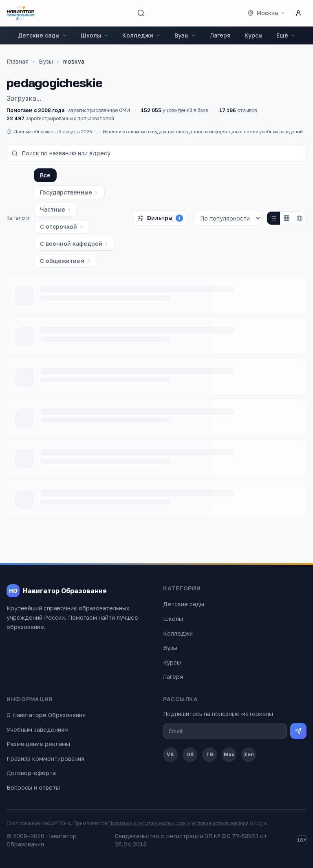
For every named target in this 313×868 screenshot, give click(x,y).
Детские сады (42, 35)
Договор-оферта (31, 773)
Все (45, 175)
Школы (95, 35)
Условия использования (220, 823)
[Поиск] (141, 13)
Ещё (286, 35)
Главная (18, 61)
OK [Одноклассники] (190, 754)
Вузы (185, 35)
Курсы (253, 35)
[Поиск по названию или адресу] (156, 153)
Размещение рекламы (38, 744)
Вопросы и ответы (33, 787)
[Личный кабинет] (298, 13)
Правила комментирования (45, 759)
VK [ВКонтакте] (170, 754)
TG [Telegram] (210, 754)
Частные (56, 209)
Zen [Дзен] (249, 754)
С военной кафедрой (74, 244)
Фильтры (160, 218)
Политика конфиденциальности (147, 823)
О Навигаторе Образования (46, 715)
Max (229, 754)
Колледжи (141, 35)
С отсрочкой (62, 226)
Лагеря (220, 35)
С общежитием (65, 261)
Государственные (69, 192)
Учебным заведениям (37, 730)
